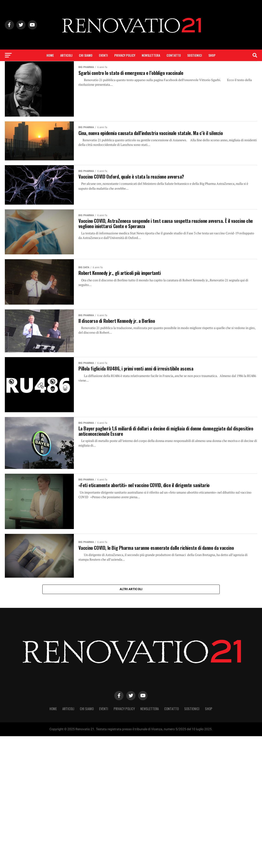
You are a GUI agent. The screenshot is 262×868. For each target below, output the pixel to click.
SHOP (212, 55)
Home (50, 55)
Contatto (174, 55)
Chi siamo (86, 55)
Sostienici (195, 55)
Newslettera (151, 55)
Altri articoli (131, 590)
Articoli (66, 55)
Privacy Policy (125, 55)
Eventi (103, 55)
